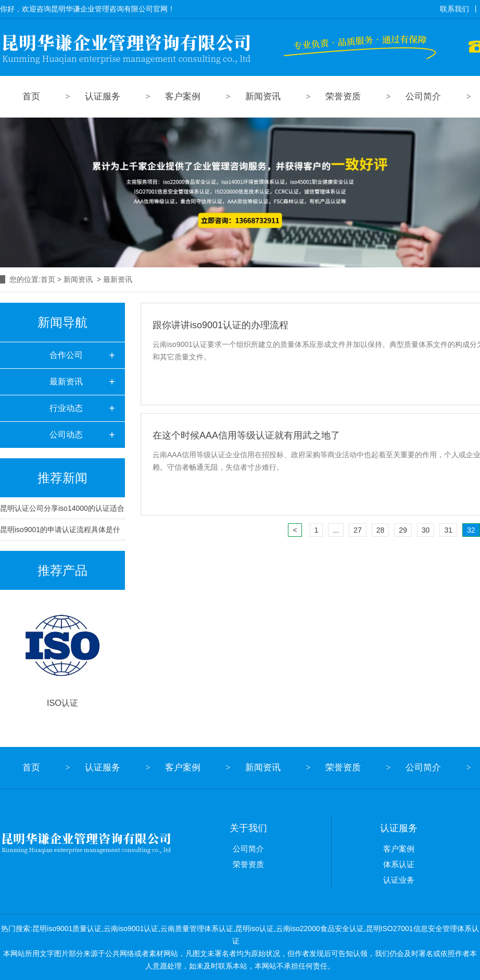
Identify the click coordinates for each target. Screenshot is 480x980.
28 (381, 530)
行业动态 (66, 408)
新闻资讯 (263, 96)
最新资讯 (66, 382)
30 (426, 530)
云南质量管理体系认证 (197, 929)
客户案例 (183, 96)
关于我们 (248, 828)
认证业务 (399, 880)
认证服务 (103, 96)
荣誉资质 (343, 96)
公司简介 (423, 96)
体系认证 (399, 864)
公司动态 (66, 435)
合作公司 (66, 355)
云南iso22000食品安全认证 (320, 929)
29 (403, 530)
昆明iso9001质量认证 (67, 929)
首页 (31, 96)
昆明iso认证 (255, 929)
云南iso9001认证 (131, 929)
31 (448, 530)
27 (358, 530)
